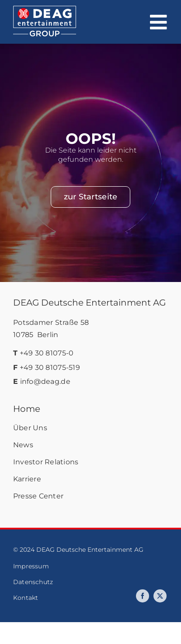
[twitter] (160, 596)
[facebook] (143, 596)
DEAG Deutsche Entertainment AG (89, 303)
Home (27, 409)
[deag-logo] (45, 10)
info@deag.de (45, 381)
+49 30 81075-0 (47, 353)
